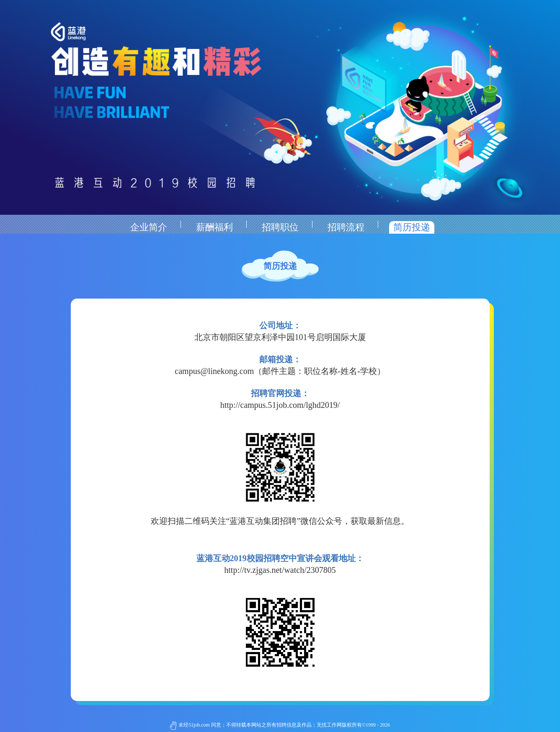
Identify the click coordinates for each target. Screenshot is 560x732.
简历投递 (412, 227)
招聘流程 (346, 227)
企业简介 (149, 227)
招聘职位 (280, 227)
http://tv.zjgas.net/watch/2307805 (280, 570)
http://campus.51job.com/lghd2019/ (280, 405)
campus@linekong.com (214, 371)
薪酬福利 (214, 227)
